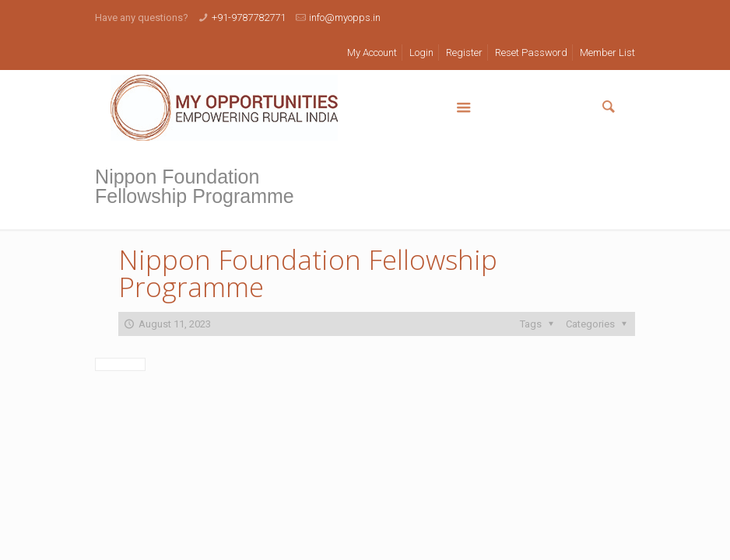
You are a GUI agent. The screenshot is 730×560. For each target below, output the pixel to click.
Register (464, 52)
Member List (607, 52)
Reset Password (531, 52)
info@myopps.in (345, 17)
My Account (372, 52)
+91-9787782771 (249, 17)
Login (421, 52)
